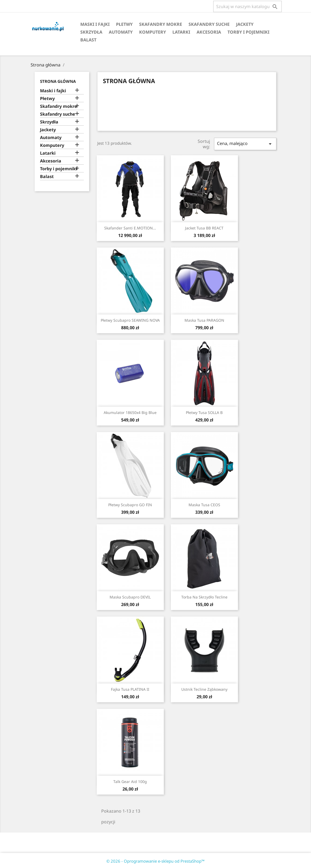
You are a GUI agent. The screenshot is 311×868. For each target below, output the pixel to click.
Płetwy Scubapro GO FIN (130, 505)
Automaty (121, 32)
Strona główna (58, 81)
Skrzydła (91, 32)
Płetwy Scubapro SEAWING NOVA (130, 320)
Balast (88, 40)
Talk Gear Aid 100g (130, 782)
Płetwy (124, 24)
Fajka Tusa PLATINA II (130, 689)
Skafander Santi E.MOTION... (130, 228)
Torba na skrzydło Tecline (204, 597)
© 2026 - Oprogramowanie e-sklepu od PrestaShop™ (155, 861)
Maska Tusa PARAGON (204, 320)
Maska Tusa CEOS (204, 505)
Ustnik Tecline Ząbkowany (204, 689)
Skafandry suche (209, 24)
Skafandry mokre (161, 24)
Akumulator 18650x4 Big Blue (130, 412)
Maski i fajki (95, 24)
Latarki (181, 32)
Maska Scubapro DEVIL (130, 597)
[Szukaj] (247, 6)
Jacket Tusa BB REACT (204, 228)
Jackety (245, 24)
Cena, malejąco (245, 144)
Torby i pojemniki (248, 32)
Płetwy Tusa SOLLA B (204, 412)
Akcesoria (209, 32)
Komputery (153, 32)
